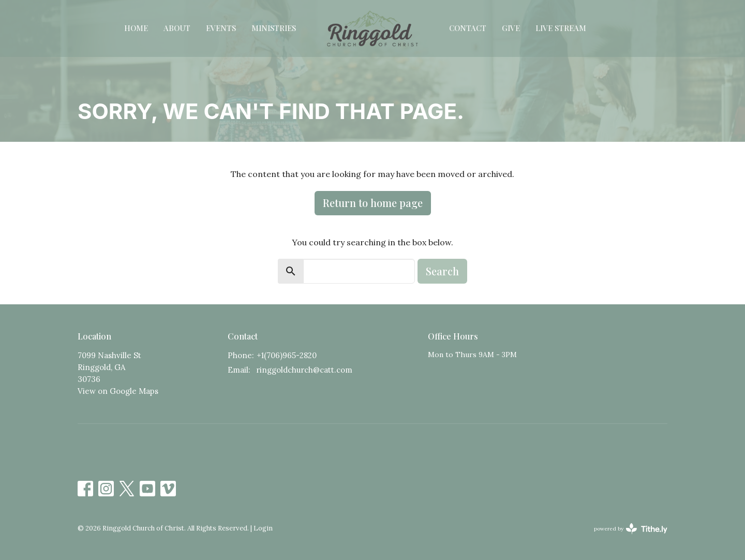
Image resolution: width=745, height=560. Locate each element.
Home (136, 28)
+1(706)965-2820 (287, 355)
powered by (631, 529)
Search (442, 271)
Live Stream (561, 28)
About (177, 28)
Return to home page (373, 203)
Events (221, 28)
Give (511, 28)
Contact (468, 28)
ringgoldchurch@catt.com (304, 370)
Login (263, 528)
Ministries (274, 28)
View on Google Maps (118, 391)
